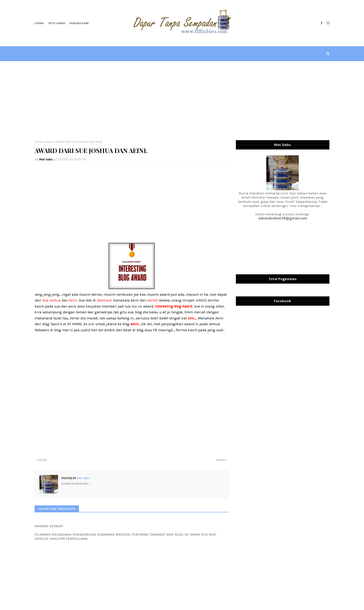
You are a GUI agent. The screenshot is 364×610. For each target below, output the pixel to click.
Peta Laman (57, 23)
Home (38, 142)
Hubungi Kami (79, 23)
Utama (39, 23)
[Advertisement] (182, 101)
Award (49, 142)
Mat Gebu (46, 159)
